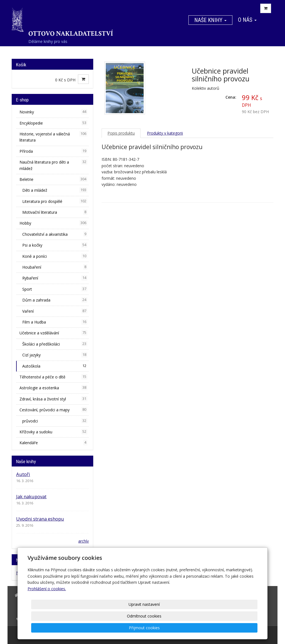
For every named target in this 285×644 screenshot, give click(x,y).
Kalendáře (53, 443)
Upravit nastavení (144, 628)
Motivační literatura (55, 212)
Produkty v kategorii (165, 133)
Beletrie (53, 179)
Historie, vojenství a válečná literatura (53, 137)
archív (83, 541)
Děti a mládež (55, 190)
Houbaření (55, 267)
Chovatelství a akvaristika (55, 234)
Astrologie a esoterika (53, 388)
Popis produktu (121, 133)
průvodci (55, 421)
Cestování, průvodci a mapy (53, 410)
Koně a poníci (55, 256)
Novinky (53, 112)
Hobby (53, 223)
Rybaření (55, 278)
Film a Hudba (55, 322)
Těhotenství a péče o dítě (53, 377)
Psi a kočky (55, 245)
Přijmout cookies (236, 628)
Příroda (53, 151)
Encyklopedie (53, 123)
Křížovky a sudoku (53, 432)
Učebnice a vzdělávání (53, 333)
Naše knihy (210, 20)
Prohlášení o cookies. (47, 612)
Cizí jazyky (55, 355)
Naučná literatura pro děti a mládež (53, 165)
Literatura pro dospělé (55, 201)
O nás (247, 20)
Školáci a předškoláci (55, 344)
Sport (55, 289)
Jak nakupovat (31, 496)
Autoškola (55, 366)
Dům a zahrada (55, 300)
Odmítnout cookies (190, 628)
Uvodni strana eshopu (40, 519)
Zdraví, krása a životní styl (53, 399)
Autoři (23, 474)
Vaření (55, 311)
